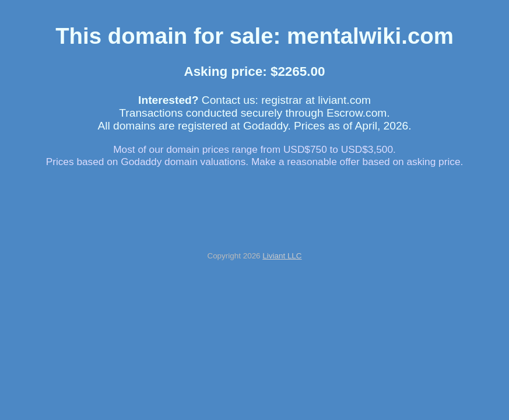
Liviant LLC (282, 256)
